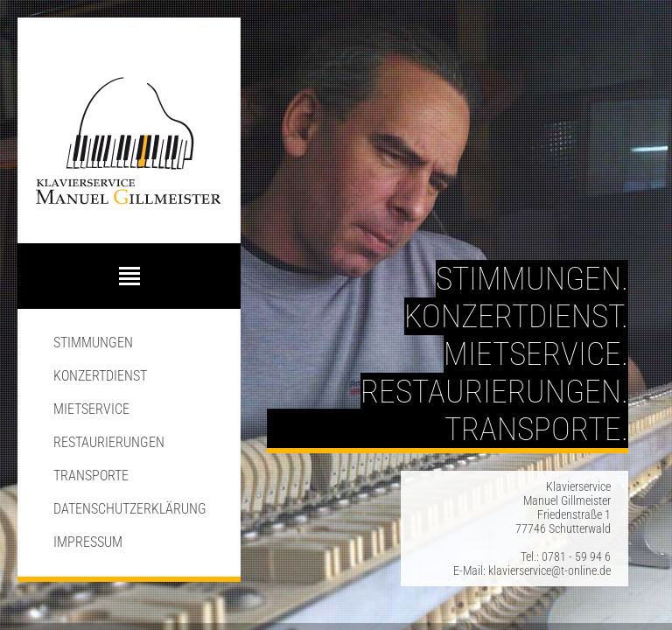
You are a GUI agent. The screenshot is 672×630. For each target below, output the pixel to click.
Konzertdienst (100, 376)
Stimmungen (93, 343)
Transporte (91, 476)
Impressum (88, 542)
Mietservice (91, 409)
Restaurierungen (109, 442)
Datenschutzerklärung (130, 509)
